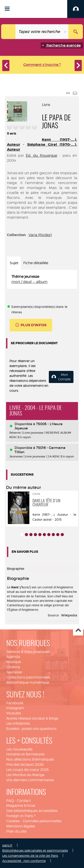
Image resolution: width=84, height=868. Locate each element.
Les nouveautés (19, 749)
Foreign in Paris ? (21, 816)
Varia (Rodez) (40, 235)
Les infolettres (18, 723)
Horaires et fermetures (25, 754)
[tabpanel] (42, 279)
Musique (14, 662)
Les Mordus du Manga (25, 775)
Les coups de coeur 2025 (27, 770)
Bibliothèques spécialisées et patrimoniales (35, 850)
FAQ (10, 801)
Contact (24, 801)
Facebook (15, 703)
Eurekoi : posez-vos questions (31, 729)
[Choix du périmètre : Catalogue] (8, 32)
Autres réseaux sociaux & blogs (32, 718)
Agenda (13, 657)
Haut (78, 631)
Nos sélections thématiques (30, 759)
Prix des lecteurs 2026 (25, 765)
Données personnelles (42, 821)
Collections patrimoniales (28, 677)
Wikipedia (69, 615)
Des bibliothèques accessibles (32, 811)
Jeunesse (14, 672)
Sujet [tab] (14, 263)
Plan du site (16, 831)
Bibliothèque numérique (28, 682)
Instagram (15, 708)
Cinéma (13, 667)
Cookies (13, 821)
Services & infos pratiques (28, 652)
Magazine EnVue (21, 806)
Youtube (14, 713)
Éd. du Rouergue (41, 156)
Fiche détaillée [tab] (36, 263)
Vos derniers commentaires (30, 780)
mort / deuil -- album (29, 282)
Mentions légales (21, 826)
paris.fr (7, 845)
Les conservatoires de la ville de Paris (30, 856)
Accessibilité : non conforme (24, 861)
